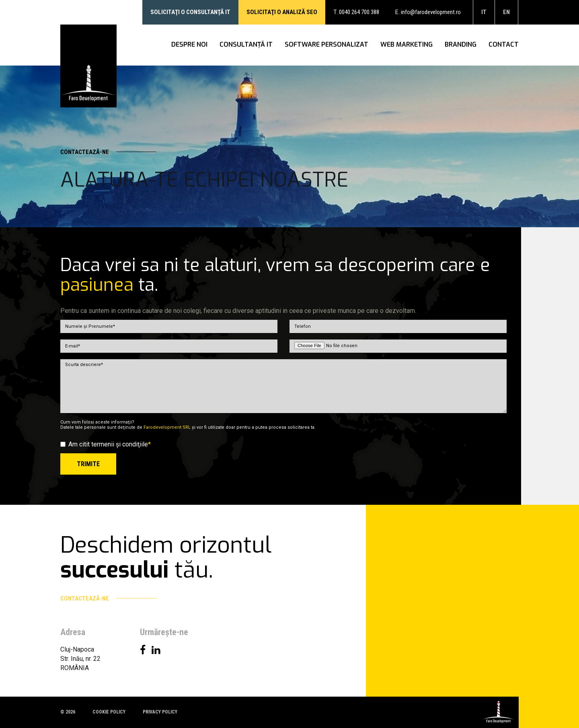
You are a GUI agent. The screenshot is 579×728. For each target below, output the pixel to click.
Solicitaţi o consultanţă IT (190, 12)
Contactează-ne (108, 152)
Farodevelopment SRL (167, 427)
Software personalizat (326, 45)
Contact (504, 45)
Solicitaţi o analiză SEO (282, 12)
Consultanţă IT (246, 45)
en (506, 12)
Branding (461, 45)
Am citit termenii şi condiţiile (106, 444)
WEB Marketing (407, 45)
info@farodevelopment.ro (431, 12)
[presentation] (446, 469)
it (484, 12)
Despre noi (189, 45)
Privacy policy (160, 712)
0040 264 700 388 (359, 12)
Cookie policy (109, 712)
